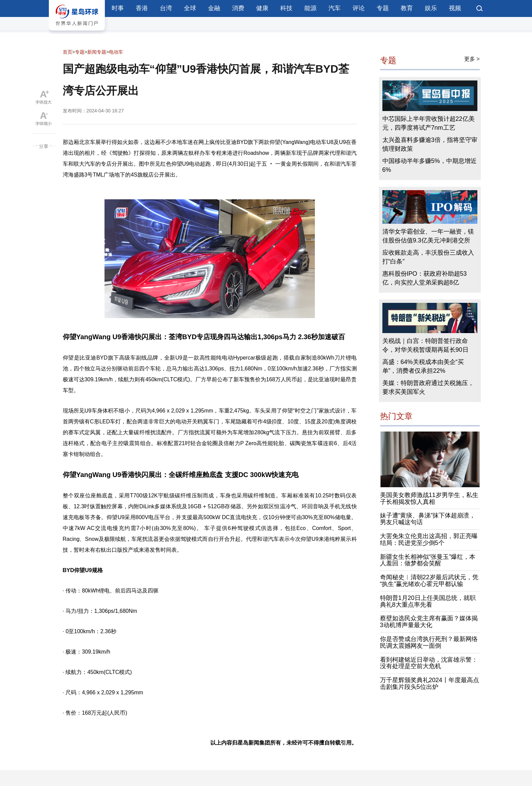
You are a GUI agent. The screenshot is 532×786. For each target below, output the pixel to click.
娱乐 (431, 8)
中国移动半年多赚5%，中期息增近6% (430, 165)
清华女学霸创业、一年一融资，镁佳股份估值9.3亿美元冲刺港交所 (428, 236)
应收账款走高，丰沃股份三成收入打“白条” (428, 257)
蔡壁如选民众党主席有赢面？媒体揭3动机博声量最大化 (429, 622)
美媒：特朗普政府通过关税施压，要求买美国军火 (428, 387)
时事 (118, 8)
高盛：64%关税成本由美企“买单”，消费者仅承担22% (423, 366)
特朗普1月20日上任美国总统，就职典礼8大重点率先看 (428, 601)
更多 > (472, 59)
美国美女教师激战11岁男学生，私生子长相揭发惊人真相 (429, 498)
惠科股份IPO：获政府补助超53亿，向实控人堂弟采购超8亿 (425, 278)
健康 (262, 8)
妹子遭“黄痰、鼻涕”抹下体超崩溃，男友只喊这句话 (428, 519)
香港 (142, 8)
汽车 (335, 8)
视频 (455, 8)
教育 (407, 8)
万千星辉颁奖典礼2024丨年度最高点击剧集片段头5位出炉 (430, 683)
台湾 (166, 8)
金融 (214, 8)
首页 (68, 52)
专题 (383, 8)
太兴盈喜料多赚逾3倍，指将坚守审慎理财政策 (430, 144)
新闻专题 (97, 52)
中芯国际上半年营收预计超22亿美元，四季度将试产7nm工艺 (429, 123)
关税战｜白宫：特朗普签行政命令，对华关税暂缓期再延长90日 (425, 345)
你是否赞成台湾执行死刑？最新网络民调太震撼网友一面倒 (429, 642)
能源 (310, 8)
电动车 (116, 52)
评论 (359, 8)
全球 (190, 8)
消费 (238, 8)
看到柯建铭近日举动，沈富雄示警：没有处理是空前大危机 (429, 663)
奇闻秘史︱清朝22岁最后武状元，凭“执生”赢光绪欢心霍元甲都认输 (429, 581)
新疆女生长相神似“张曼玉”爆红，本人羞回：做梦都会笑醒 (428, 560)
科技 (286, 8)
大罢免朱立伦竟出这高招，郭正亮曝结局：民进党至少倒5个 (429, 540)
